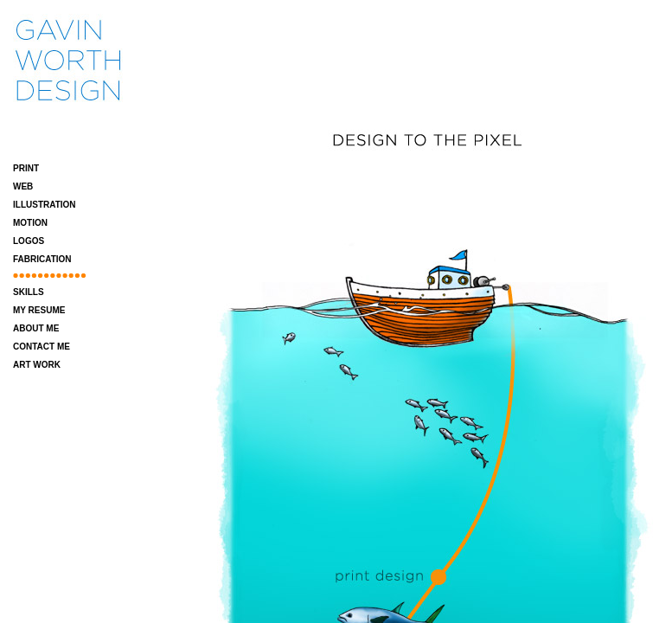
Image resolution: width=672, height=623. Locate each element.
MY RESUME (39, 310)
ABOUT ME (36, 328)
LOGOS (29, 241)
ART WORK (37, 365)
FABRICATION (42, 259)
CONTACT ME (42, 347)
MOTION (30, 223)
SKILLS (29, 292)
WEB (23, 186)
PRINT (26, 168)
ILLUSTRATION (45, 205)
